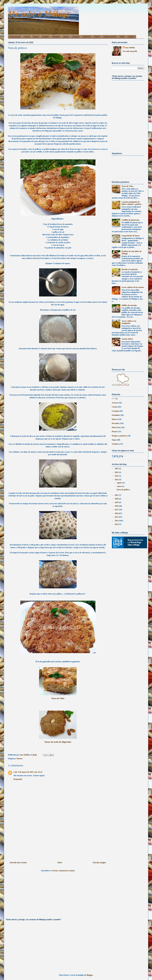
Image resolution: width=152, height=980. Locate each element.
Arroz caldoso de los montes (133, 287)
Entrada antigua (99, 863)
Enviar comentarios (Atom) (64, 871)
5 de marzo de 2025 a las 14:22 (30, 772)
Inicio (60, 863)
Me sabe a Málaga (39, 14)
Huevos (66, 37)
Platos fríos (87, 37)
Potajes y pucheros (110, 37)
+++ (113, 399)
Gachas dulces (127, 339)
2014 (117, 521)
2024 (117, 472)
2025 (117, 469)
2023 (117, 476)
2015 (117, 517)
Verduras (131, 37)
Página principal (15, 37)
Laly (15, 772)
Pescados (76, 37)
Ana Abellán (130, 48)
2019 (117, 502)
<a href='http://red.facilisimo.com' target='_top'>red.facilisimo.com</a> (125, 360)
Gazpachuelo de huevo (131, 236)
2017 (117, 510)
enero (119, 486)
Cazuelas (45, 37)
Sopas (122, 37)
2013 (117, 524)
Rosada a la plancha (130, 269)
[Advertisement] (58, 838)
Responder (18, 779)
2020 (117, 499)
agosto (120, 483)
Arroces (27, 37)
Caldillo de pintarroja (130, 220)
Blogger (90, 975)
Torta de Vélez (58, 698)
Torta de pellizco (123, 490)
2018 (117, 506)
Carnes (36, 37)
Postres (97, 37)
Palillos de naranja (129, 305)
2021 (117, 495)
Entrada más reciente (18, 863)
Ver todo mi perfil (130, 51)
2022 (117, 480)
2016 (117, 513)
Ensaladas (56, 37)
